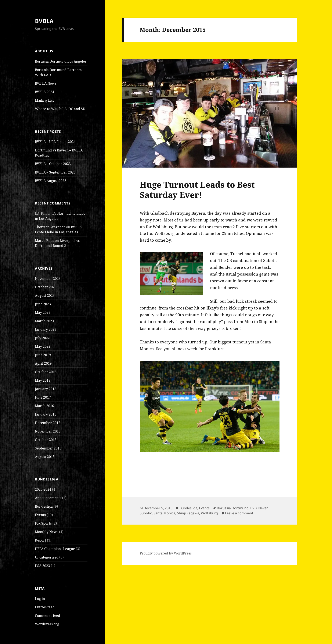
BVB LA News (46, 83)
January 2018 (46, 389)
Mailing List (44, 100)
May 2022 (43, 346)
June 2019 (43, 355)
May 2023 (43, 312)
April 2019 (43, 363)
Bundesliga (44, 506)
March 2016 (44, 406)
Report (41, 540)
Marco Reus (44, 241)
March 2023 (44, 321)
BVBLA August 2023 (51, 181)
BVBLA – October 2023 (53, 164)
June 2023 (43, 304)
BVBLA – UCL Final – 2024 (55, 142)
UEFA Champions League (55, 549)
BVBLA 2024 (45, 92)
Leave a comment (239, 513)
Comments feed (48, 616)
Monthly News (47, 532)
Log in (40, 599)
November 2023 (48, 279)
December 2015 (48, 423)
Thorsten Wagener (50, 227)
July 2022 (42, 338)
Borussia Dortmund (233, 508)
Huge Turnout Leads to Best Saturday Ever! (197, 190)
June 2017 (43, 397)
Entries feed (45, 607)
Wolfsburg (209, 513)
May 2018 (43, 380)
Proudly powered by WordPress (166, 553)
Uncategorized (47, 557)
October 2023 (46, 287)
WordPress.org (47, 624)
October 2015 (46, 440)
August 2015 (45, 457)
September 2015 (48, 448)
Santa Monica (164, 513)
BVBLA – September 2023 (55, 172)
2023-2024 (43, 489)
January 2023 (46, 329)
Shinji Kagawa (188, 513)
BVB (253, 508)
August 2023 (45, 295)
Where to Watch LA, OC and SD (60, 109)
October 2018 (46, 372)
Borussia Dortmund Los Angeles (61, 61)
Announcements (48, 498)
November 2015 (48, 431)
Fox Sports (43, 523)
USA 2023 (42, 566)
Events (40, 515)
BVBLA (44, 21)
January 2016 (46, 414)
